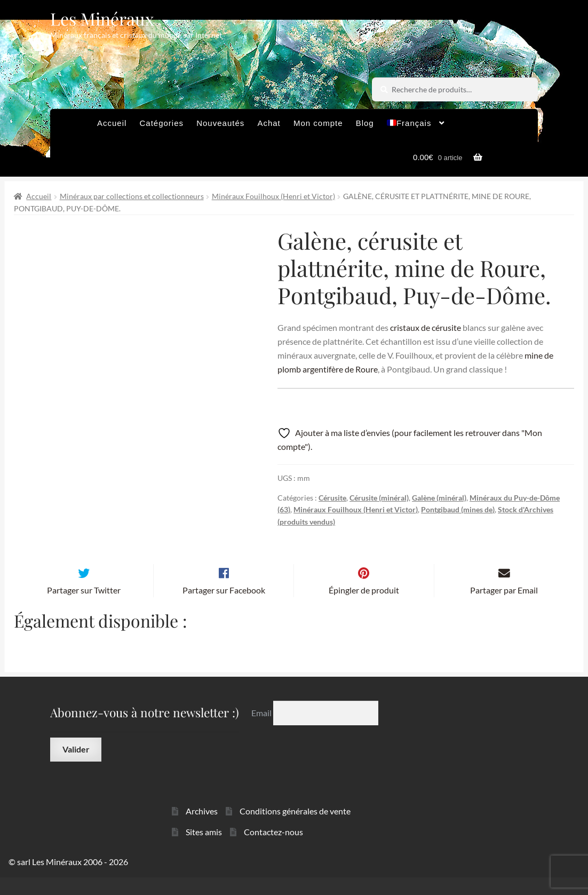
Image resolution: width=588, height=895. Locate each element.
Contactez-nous (273, 849)
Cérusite (332, 498)
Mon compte (318, 123)
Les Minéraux (102, 18)
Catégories (161, 123)
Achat (269, 123)
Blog (365, 123)
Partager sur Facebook (224, 608)
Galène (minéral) (439, 498)
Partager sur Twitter (84, 608)
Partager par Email (504, 608)
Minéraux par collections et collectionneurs (132, 196)
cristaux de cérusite (426, 327)
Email (262, 730)
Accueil (112, 123)
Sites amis (204, 849)
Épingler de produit (364, 608)
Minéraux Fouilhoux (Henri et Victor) (273, 196)
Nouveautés (220, 123)
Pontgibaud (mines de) (458, 509)
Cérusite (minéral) (379, 498)
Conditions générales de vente (295, 829)
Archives (202, 829)
